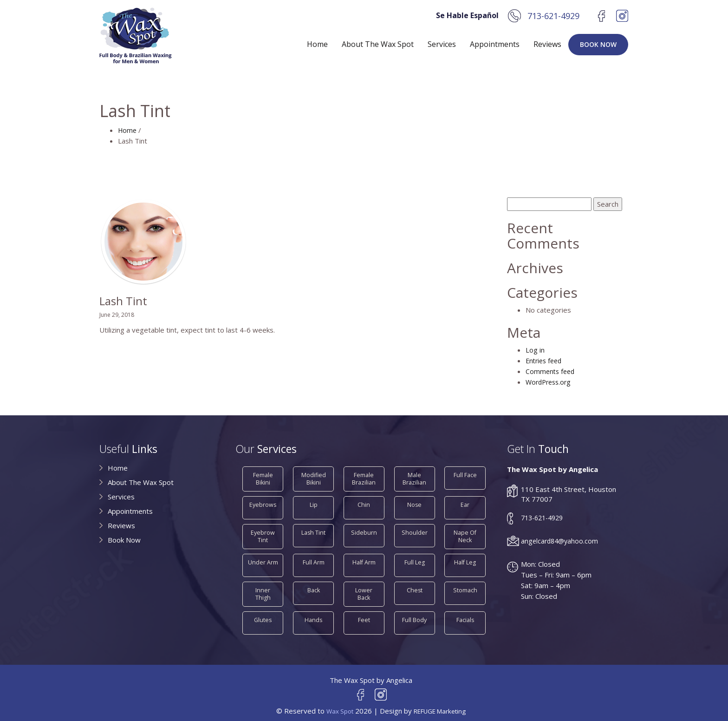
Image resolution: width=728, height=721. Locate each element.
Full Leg (415, 557)
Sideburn (364, 529)
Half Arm (364, 557)
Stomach (465, 585)
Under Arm (263, 557)
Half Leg (465, 557)
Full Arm (313, 557)
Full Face (465, 473)
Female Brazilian (364, 477)
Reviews (547, 44)
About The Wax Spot (378, 44)
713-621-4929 (553, 16)
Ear (465, 501)
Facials (465, 613)
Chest (415, 585)
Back (314, 585)
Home (317, 44)
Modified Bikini (314, 477)
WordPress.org (550, 382)
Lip (314, 501)
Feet (364, 613)
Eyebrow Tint (263, 533)
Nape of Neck (465, 533)
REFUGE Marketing (442, 705)
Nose (415, 501)
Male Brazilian (414, 477)
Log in (535, 350)
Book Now (598, 44)
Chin (364, 501)
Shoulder (414, 529)
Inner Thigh (263, 585)
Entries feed (545, 360)
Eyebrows (263, 501)
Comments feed (551, 371)
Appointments (495, 44)
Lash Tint (313, 529)
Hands (314, 613)
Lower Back (364, 585)
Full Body (415, 613)
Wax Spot (336, 705)
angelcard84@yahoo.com (561, 541)
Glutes (263, 613)
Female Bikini (263, 477)
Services (442, 44)
